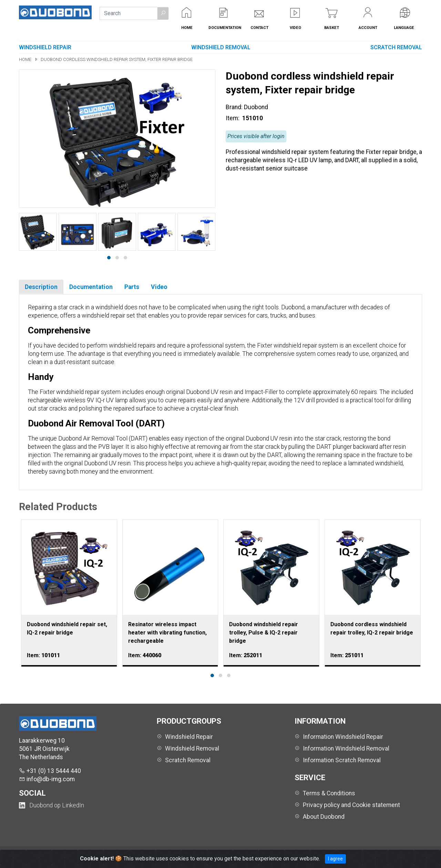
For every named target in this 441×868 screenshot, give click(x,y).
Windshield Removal (221, 47)
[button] (163, 13)
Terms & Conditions (329, 793)
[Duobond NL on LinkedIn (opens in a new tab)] (52, 805)
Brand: (234, 107)
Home (26, 59)
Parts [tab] (132, 287)
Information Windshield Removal (346, 748)
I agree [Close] (335, 859)
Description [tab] (41, 287)
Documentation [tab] (91, 287)
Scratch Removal (396, 47)
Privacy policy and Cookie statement (351, 805)
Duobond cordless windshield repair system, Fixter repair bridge (117, 59)
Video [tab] (159, 287)
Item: (233, 118)
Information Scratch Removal (342, 760)
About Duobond (324, 817)
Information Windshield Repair (343, 737)
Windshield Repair (45, 47)
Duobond (256, 107)
